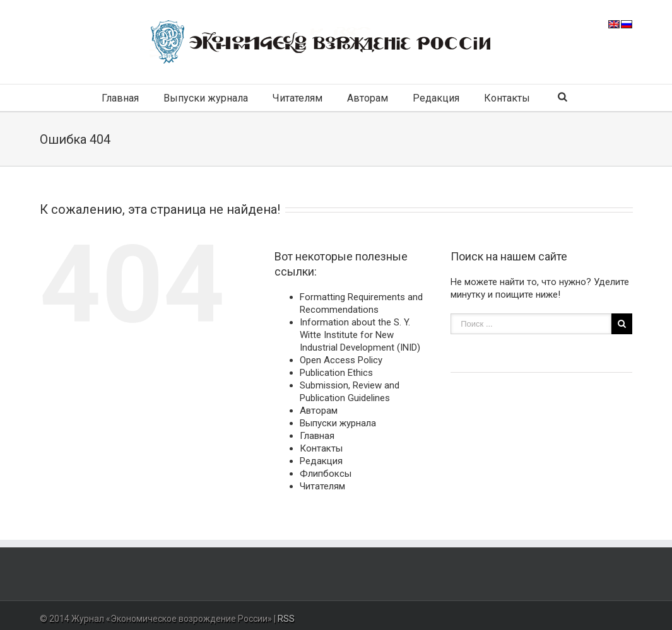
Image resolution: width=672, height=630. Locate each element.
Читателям (298, 98)
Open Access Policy (341, 360)
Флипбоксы (326, 474)
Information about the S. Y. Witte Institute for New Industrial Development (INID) (360, 335)
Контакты (507, 98)
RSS (286, 619)
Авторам (368, 98)
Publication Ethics (336, 373)
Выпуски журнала (206, 98)
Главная (120, 98)
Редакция (436, 98)
